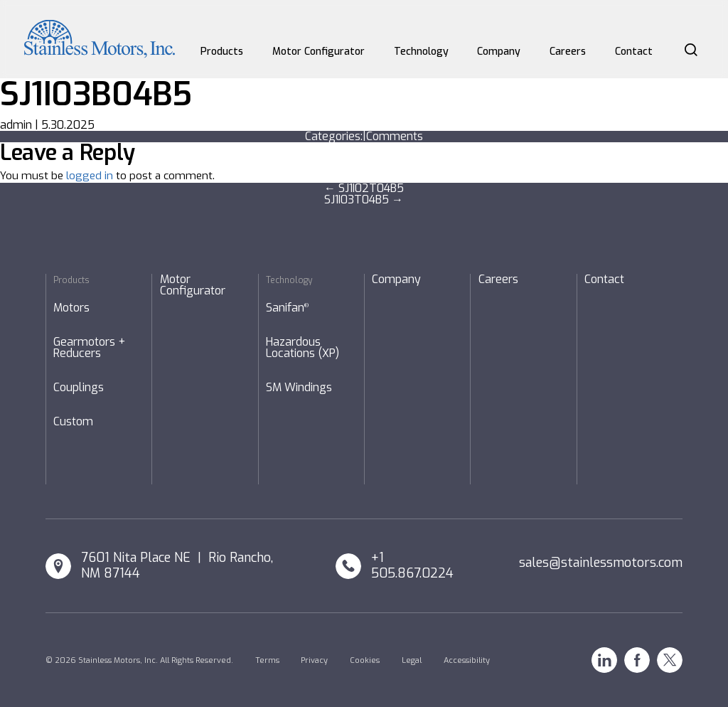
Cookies (365, 660)
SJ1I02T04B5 (364, 188)
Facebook (637, 660)
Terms (267, 660)
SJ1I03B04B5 (96, 94)
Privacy (314, 660)
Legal (412, 660)
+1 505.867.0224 (412, 566)
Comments (395, 136)
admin (16, 125)
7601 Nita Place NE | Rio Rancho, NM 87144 (177, 566)
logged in (90, 176)
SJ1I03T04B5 (364, 200)
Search (691, 50)
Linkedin (604, 660)
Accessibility (467, 660)
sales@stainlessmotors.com (601, 563)
